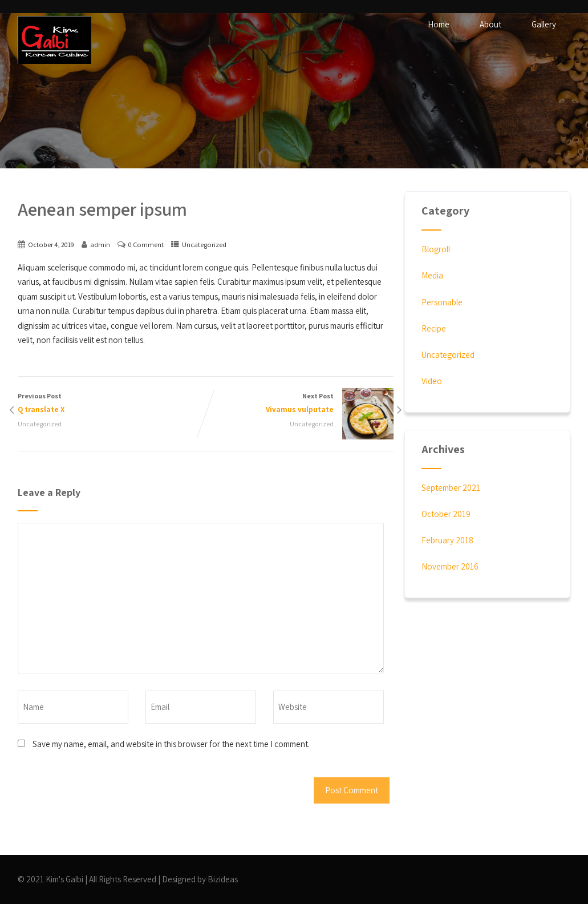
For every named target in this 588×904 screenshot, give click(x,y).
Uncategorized (204, 245)
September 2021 (451, 488)
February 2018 (447, 540)
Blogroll (436, 249)
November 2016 (450, 566)
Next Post (299, 404)
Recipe (434, 328)
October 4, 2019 (51, 245)
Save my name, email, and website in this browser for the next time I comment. (171, 744)
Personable (442, 302)
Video (432, 381)
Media (432, 275)
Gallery (544, 24)
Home (439, 24)
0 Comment (146, 245)
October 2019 (446, 514)
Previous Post (112, 404)
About (490, 24)
